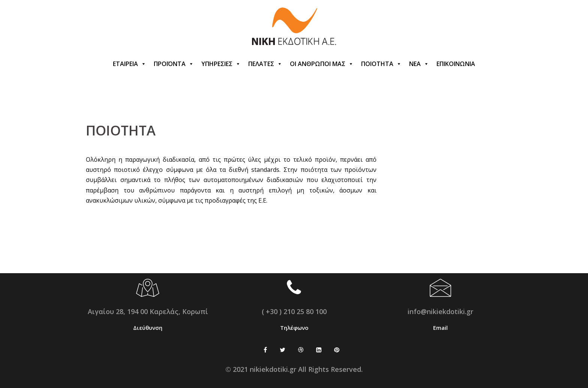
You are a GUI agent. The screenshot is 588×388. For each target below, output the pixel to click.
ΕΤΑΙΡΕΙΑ (130, 64)
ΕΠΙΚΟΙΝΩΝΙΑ (456, 64)
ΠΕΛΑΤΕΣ (265, 64)
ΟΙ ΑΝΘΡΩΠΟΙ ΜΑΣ (322, 64)
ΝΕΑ (419, 64)
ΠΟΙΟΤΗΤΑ (381, 64)
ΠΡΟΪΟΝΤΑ (174, 64)
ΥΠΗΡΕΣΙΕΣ (221, 64)
